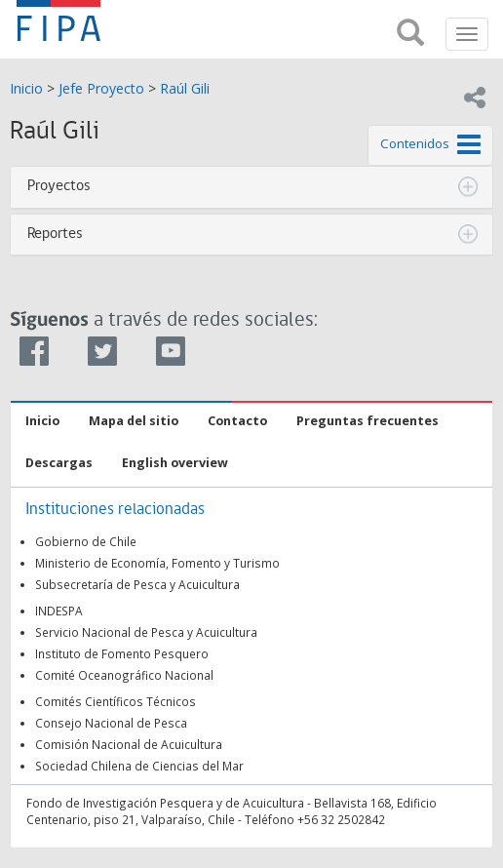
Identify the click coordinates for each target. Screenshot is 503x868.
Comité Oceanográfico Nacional (124, 675)
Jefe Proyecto (101, 88)
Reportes (55, 234)
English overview (175, 463)
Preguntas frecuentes (368, 421)
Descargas (59, 463)
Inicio (26, 88)
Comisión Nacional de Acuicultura (129, 744)
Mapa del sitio (134, 421)
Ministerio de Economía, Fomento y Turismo (157, 563)
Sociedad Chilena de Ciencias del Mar (139, 766)
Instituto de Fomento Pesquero (122, 653)
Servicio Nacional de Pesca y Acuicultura (146, 632)
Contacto (237, 421)
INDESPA (59, 611)
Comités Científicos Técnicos (116, 701)
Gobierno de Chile (86, 541)
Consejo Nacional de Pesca (111, 723)
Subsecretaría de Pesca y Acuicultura (137, 584)
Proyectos (59, 186)
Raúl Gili (185, 88)
